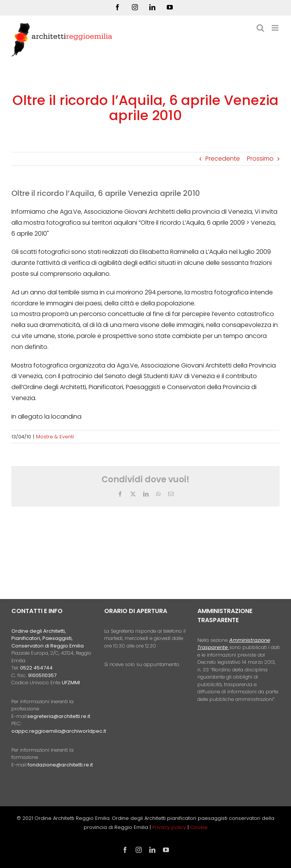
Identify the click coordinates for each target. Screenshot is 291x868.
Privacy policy (170, 827)
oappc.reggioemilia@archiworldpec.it (59, 731)
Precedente (223, 159)
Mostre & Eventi (55, 437)
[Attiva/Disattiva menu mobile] (276, 28)
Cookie (199, 827)
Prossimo (260, 159)
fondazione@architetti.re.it (60, 765)
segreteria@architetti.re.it (59, 716)
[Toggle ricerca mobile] (260, 28)
